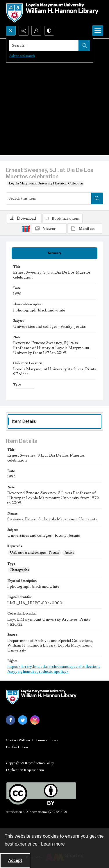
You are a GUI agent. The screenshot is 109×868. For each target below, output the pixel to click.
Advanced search (22, 56)
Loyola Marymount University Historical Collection (46, 183)
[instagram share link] (35, 720)
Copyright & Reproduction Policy (30, 763)
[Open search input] (11, 31)
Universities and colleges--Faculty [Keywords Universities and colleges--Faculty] (35, 553)
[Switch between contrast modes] (49, 31)
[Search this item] (49, 198)
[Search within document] (97, 198)
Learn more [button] (53, 844)
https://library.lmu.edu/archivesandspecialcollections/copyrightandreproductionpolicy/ (54, 669)
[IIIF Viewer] (49, 229)
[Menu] (98, 31)
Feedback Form (17, 747)
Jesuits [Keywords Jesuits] (69, 553)
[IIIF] (26, 228)
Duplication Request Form (25, 770)
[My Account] (36, 31)
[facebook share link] (10, 720)
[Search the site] (44, 45)
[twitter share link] (23, 720)
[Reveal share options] (24, 31)
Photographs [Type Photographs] (19, 570)
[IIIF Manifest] (85, 229)
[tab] (54, 253)
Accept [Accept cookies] (15, 860)
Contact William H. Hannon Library (32, 740)
